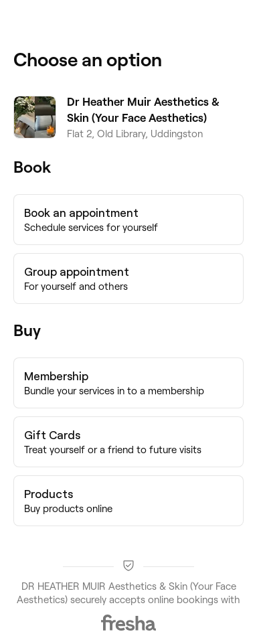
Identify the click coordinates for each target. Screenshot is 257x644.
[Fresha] (128, 623)
